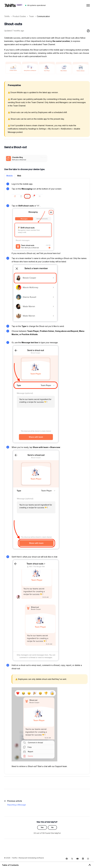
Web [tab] (19, 176)
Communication (43, 16)
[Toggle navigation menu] (88, 5)
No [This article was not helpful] (52, 827)
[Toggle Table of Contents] (90, 865)
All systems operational (36, 5)
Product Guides (19, 16)
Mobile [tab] (10, 176)
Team (31, 16)
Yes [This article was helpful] (42, 827)
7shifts (7, 16)
